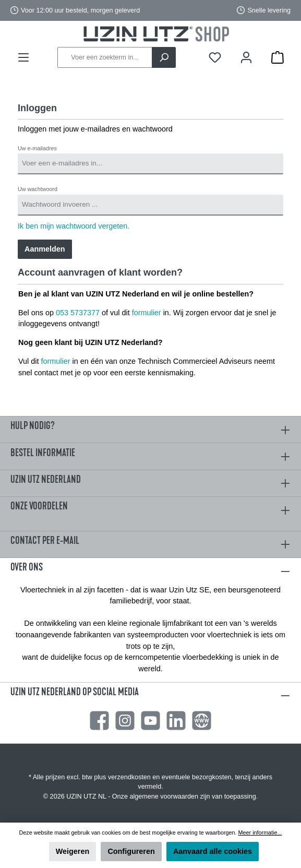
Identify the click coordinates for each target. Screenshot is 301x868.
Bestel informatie (43, 453)
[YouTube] (150, 721)
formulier (147, 313)
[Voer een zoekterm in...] (105, 57)
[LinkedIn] (176, 721)
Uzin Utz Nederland (46, 480)
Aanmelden (45, 249)
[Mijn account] (246, 58)
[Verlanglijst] (215, 58)
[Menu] (23, 58)
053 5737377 (78, 313)
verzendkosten (129, 777)
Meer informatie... (260, 833)
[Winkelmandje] (278, 58)
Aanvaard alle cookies (213, 851)
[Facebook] (99, 721)
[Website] (202, 721)
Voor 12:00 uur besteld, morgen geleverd (80, 10)
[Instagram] (125, 721)
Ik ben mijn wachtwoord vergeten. (74, 226)
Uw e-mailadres (37, 148)
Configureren (131, 851)
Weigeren (73, 851)
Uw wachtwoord (38, 189)
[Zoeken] (164, 57)
